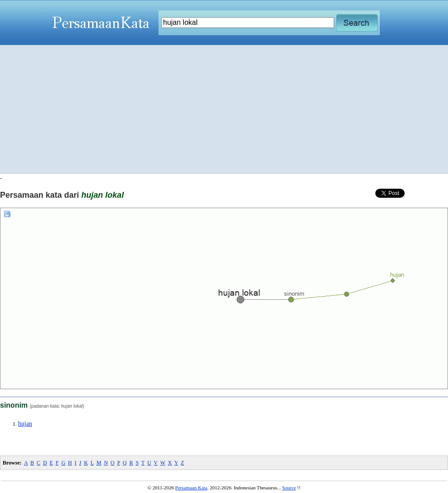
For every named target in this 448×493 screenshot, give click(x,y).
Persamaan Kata (191, 488)
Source (289, 488)
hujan (25, 424)
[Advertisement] (224, 109)
